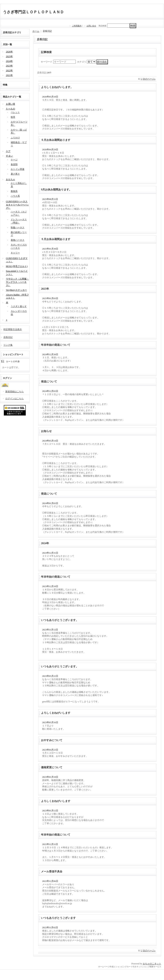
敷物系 (14, 191)
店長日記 (8, 337)
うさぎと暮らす (19, 306)
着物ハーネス (18, 240)
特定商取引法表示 (13, 329)
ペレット (15, 112)
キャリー (15, 253)
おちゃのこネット (152, 964)
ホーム (36, 31)
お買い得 (10, 104)
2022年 (9, 71)
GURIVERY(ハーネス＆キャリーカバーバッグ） (17, 205)
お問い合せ (91, 26)
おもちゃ (10, 179)
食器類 (14, 164)
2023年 (9, 66)
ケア (8, 151)
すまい (9, 156)
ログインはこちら (14, 399)
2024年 (9, 61)
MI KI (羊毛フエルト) (17, 266)
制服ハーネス (18, 228)
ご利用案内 (77, 26)
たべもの (10, 109)
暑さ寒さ (15, 174)
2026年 (9, 52)
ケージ (14, 160)
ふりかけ (15, 138)
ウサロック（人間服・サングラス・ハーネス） (17, 282)
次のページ (149, 79)
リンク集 (8, 345)
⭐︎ (7, 320)
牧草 (13, 117)
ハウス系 (15, 196)
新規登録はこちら (14, 392)
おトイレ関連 (18, 169)
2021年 (9, 75)
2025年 (9, 56)
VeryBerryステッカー (16, 290)
